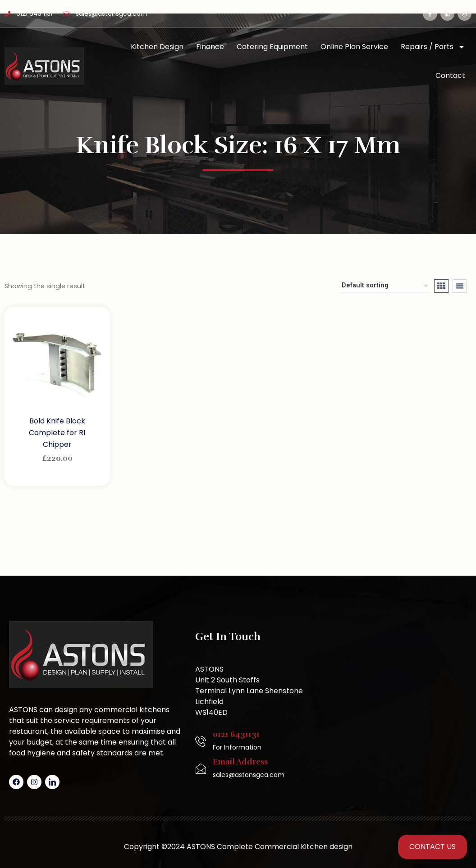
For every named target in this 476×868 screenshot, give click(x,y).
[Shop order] (385, 286)
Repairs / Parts (433, 47)
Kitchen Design (157, 47)
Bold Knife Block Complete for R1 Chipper (57, 433)
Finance (210, 47)
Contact (450, 75)
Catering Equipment (272, 47)
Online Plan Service (354, 47)
